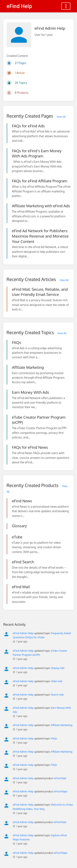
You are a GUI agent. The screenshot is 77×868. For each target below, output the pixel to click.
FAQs (54, 738)
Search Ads (57, 695)
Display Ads (58, 668)
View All (61, 117)
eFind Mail (60, 778)
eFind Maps (61, 791)
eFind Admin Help (23, 633)
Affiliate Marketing (62, 725)
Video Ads (57, 681)
